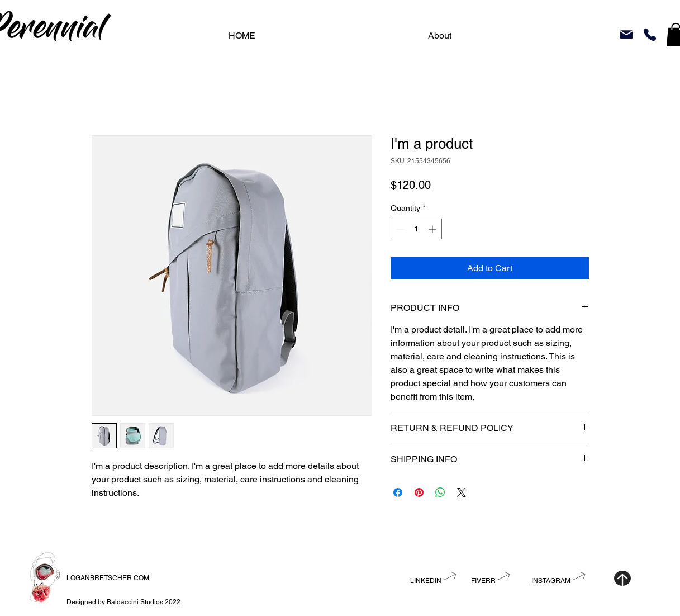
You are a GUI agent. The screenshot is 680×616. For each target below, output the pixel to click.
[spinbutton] (416, 229)
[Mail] (626, 35)
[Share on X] (462, 492)
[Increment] (433, 229)
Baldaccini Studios (135, 602)
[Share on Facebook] (398, 492)
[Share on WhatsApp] (440, 492)
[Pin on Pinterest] (419, 492)
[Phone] (650, 35)
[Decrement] (399, 229)
